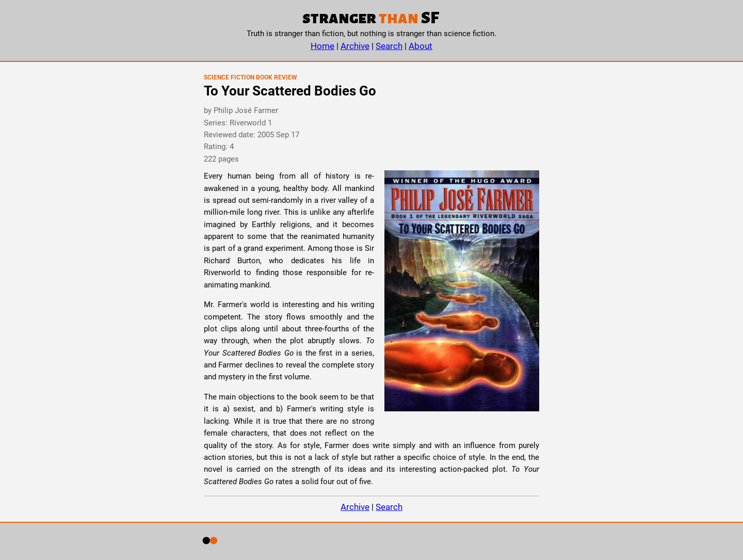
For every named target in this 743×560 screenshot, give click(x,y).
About (421, 46)
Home (322, 46)
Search (389, 46)
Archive (355, 46)
